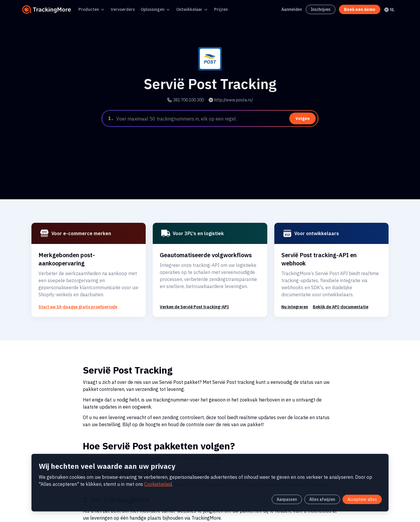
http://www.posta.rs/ (232, 100)
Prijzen (205, 9)
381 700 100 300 (191, 100)
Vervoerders (117, 9)
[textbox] (216, 119)
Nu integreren (294, 298)
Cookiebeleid (103, 483)
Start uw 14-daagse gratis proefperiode (73, 298)
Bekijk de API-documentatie (335, 298)
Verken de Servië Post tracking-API (191, 298)
